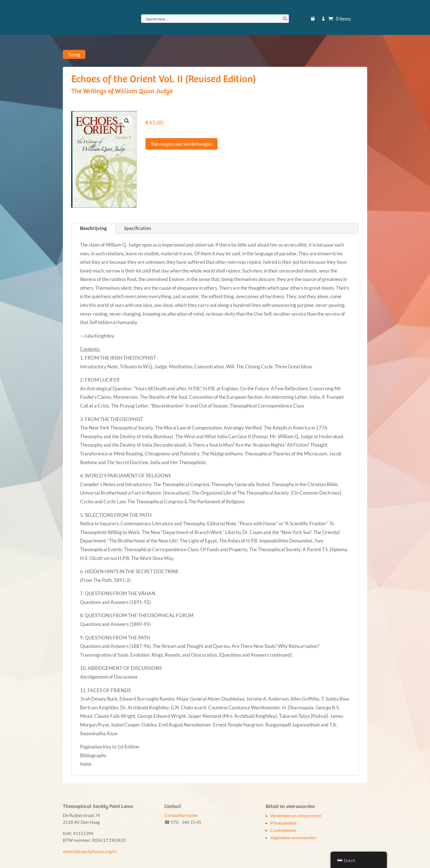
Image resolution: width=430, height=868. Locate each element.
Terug (74, 54)
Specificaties (138, 228)
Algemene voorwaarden (293, 837)
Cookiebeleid (283, 830)
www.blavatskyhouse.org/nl (90, 851)
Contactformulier (181, 815)
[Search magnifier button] (285, 19)
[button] (127, 121)
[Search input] (213, 19)
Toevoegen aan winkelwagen (181, 144)
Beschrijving (93, 228)
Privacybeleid (283, 823)
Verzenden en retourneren (296, 815)
